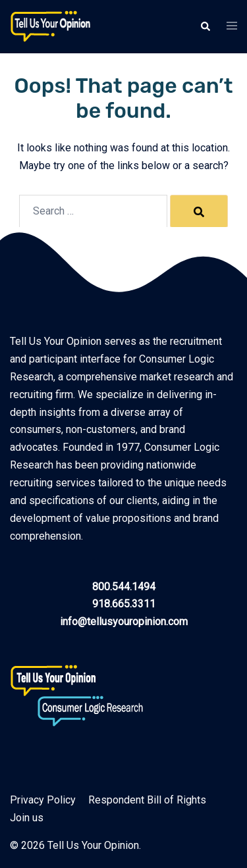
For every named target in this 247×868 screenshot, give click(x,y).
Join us (27, 818)
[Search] (199, 211)
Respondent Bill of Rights (147, 800)
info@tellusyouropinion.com (124, 622)
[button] (205, 26)
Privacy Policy (43, 800)
